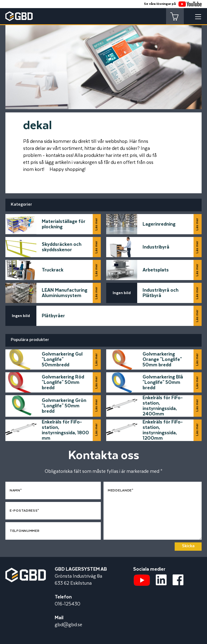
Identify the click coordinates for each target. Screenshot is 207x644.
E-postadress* (24, 511)
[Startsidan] (26, 571)
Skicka (188, 546)
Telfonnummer (25, 531)
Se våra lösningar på (173, 4)
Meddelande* (121, 490)
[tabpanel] (103, 62)
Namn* (16, 490)
